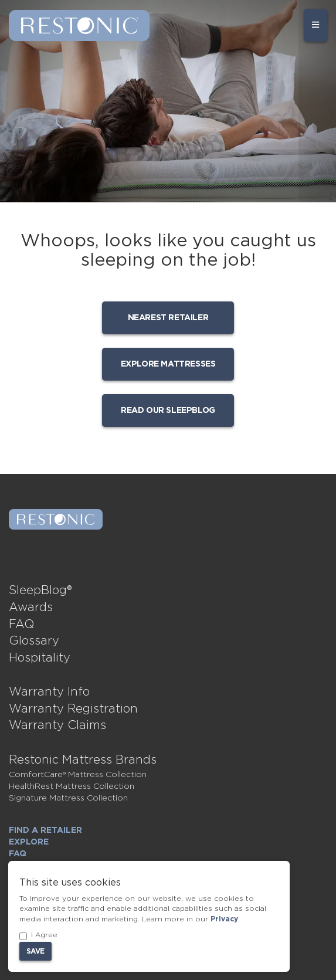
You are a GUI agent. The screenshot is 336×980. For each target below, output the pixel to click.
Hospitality (40, 658)
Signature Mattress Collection (68, 798)
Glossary (34, 641)
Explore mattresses (168, 364)
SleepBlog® (40, 591)
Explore (29, 842)
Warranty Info (49, 692)
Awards (31, 608)
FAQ (21, 625)
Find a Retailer (45, 830)
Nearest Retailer (168, 318)
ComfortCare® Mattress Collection (78, 775)
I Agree (38, 936)
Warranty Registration (73, 709)
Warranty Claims (57, 725)
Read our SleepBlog (168, 411)
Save (35, 951)
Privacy (224, 919)
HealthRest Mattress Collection (72, 786)
